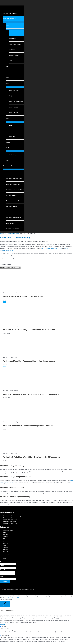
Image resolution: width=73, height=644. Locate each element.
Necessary (4, 626)
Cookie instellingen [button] (11, 598)
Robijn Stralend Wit (14, 107)
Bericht (2, 570)
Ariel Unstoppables (14, 55)
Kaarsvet (5, 542)
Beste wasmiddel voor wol (13, 206)
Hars (4, 540)
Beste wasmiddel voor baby (13, 184)
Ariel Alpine (12, 61)
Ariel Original (13, 39)
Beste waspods (10, 223)
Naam (2, 561)
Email (2, 566)
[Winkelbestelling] (10, 268)
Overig (8, 161)
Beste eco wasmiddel (12, 195)
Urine (4, 557)
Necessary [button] (3, 624)
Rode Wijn (6, 549)
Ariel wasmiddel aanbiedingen (12, 234)
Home (5, 8)
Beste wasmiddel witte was (13, 212)
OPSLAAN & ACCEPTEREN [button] (7, 643)
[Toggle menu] (14, 22)
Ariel (7, 26)
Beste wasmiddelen (8, 166)
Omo (7, 72)
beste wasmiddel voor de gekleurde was (52, 248)
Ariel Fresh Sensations (15, 44)
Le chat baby (13, 155)
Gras (4, 538)
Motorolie (5, 548)
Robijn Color (12, 96)
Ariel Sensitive (13, 50)
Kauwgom (6, 544)
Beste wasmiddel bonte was (13, 173)
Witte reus (12, 125)
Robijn (8, 83)
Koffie (5, 546)
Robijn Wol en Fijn (14, 113)
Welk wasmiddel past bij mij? (10, 13)
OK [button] (18, 598)
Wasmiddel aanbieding (9, 19)
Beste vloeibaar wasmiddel (13, 229)
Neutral (8, 142)
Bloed (4, 533)
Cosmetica (6, 536)
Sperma (5, 553)
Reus (8, 118)
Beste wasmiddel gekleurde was (14, 179)
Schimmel (6, 551)
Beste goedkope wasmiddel (13, 201)
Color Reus (12, 131)
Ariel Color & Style (14, 33)
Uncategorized (7, 555)
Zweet (5, 559)
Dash (8, 66)
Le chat (8, 148)
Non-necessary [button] (4, 634)
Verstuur (5, 581)
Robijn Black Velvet (14, 90)
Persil (8, 78)
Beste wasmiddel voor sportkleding (15, 190)
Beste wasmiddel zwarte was (14, 218)
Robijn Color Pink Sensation (16, 102)
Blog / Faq (6, 534)
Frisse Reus (12, 137)
